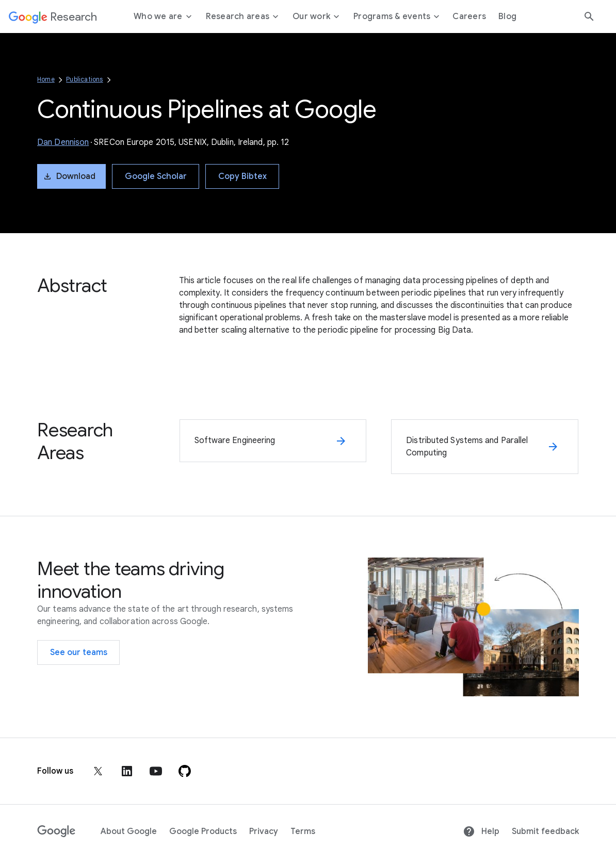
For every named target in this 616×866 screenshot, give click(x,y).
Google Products (203, 831)
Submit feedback (545, 831)
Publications (84, 79)
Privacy (264, 831)
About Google (129, 831)
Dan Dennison (63, 142)
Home (46, 79)
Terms (303, 831)
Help (481, 831)
